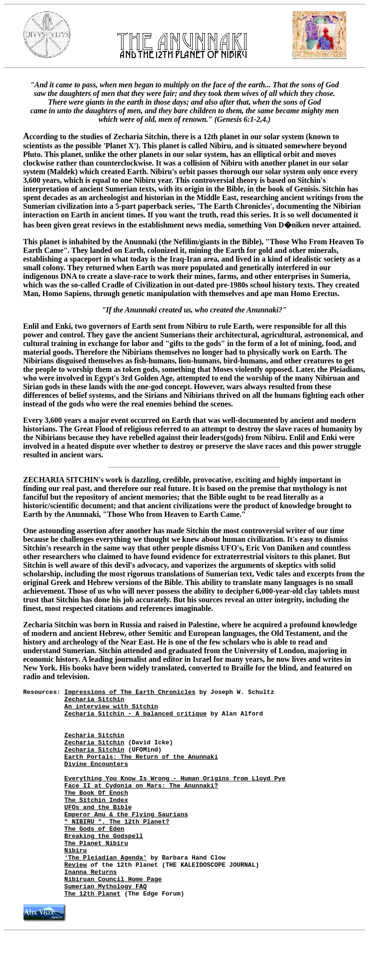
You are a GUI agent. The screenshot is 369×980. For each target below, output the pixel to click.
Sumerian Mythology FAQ (106, 926)
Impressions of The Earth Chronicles (130, 693)
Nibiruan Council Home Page (113, 918)
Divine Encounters (96, 779)
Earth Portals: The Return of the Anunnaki (141, 771)
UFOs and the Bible (98, 831)
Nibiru (76, 883)
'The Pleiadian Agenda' (106, 892)
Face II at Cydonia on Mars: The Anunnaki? (141, 805)
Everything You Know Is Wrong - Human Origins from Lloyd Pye (175, 797)
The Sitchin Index (96, 823)
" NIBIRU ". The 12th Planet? (117, 849)
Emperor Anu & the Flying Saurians (126, 840)
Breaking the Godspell (104, 866)
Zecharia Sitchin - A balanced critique (135, 719)
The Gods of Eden (94, 857)
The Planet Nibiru (96, 874)
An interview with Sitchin (111, 710)
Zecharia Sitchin (94, 702)
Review (76, 900)
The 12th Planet (92, 935)
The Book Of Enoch (96, 814)
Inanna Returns (91, 909)
